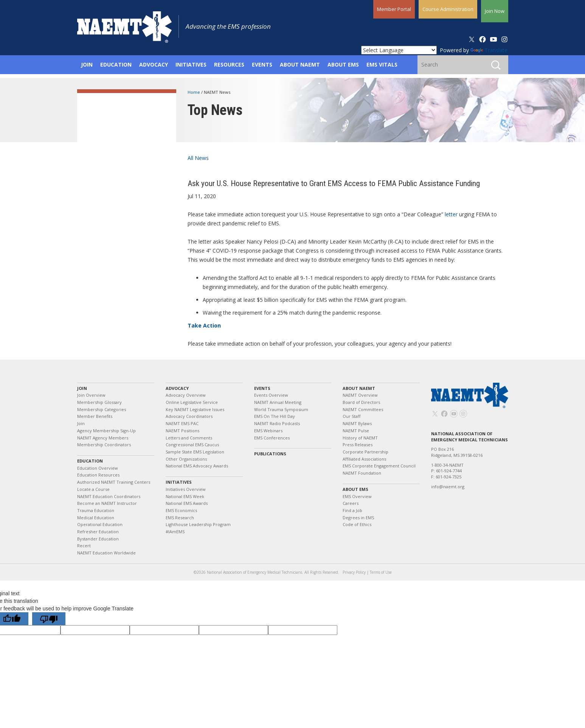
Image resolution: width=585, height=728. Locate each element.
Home (194, 92)
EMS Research (180, 518)
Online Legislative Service (192, 402)
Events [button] (262, 64)
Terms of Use (381, 572)
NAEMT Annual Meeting (278, 402)
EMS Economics (181, 510)
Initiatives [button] (191, 64)
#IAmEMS (175, 532)
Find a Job (352, 510)
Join (82, 388)
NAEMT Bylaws (357, 423)
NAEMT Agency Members (103, 438)
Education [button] (116, 64)
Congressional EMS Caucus (192, 445)
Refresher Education (98, 532)
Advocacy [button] (154, 64)
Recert (84, 546)
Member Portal (394, 9)
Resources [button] (229, 64)
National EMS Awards (187, 503)
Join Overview (91, 395)
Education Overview (98, 468)
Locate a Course (93, 489)
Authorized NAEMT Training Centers (114, 482)
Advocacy (177, 388)
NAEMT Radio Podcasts (277, 423)
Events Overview (271, 395)
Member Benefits (95, 416)
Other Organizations (186, 459)
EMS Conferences (272, 438)
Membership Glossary (99, 402)
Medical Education (96, 518)
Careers (351, 503)
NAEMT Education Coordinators (109, 496)
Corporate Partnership (365, 452)
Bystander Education (98, 539)
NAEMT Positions (182, 431)
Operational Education (100, 524)
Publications (270, 454)
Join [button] (87, 64)
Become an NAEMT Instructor (107, 503)
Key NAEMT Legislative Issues (195, 409)
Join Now (495, 11)
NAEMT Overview (360, 395)
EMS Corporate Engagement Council (379, 466)
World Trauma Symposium (281, 409)
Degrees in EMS (358, 518)
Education (90, 461)
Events (262, 388)
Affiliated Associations (364, 459)
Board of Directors (361, 402)
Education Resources (98, 475)
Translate (489, 50)
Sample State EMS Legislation (195, 452)
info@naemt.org (448, 487)
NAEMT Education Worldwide (106, 553)
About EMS (355, 489)
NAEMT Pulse (356, 431)
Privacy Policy (354, 572)
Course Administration (448, 9)
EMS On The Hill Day (275, 416)
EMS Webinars (268, 431)
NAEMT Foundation (362, 473)
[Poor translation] (49, 619)
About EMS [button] (343, 64)
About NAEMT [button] (300, 64)
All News (198, 158)
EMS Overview (357, 496)
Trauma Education (96, 510)
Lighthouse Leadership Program (198, 524)
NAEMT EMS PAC (182, 423)
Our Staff (351, 416)
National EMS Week (185, 496)
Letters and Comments (189, 438)
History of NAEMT (360, 438)
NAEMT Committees (363, 409)
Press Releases (358, 445)
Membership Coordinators (104, 445)
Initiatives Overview (186, 489)
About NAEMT (359, 388)
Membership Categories (102, 409)
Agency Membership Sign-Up (106, 431)
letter (451, 214)
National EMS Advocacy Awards (197, 466)
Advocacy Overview (186, 395)
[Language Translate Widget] (399, 50)
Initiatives (179, 482)
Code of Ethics (357, 524)
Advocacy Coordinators (189, 416)
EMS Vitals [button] (382, 64)
